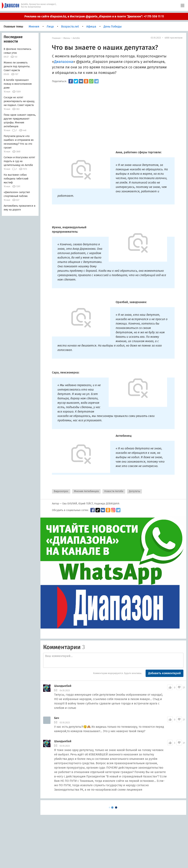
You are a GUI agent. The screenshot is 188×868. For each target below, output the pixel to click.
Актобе (76, 38)
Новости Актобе (114, 491)
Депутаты (134, 491)
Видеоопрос (61, 491)
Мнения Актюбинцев (86, 491)
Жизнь (67, 38)
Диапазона (64, 62)
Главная (56, 38)
